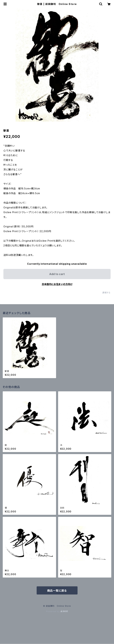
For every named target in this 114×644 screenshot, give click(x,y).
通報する (106, 293)
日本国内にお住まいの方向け (57, 284)
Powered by (57, 611)
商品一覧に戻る (57, 591)
